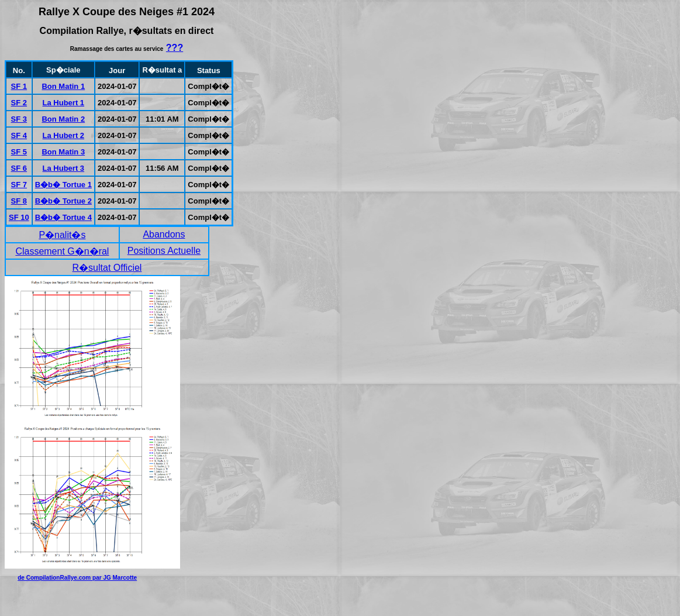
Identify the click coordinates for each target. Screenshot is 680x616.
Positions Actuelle (164, 251)
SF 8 (19, 201)
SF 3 (19, 119)
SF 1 (19, 86)
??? (175, 48)
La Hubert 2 (64, 135)
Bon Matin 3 (63, 152)
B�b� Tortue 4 (63, 217)
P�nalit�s (62, 235)
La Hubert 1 (64, 103)
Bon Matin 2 (63, 119)
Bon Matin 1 (63, 86)
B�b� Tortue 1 (63, 185)
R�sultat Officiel (107, 268)
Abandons (164, 234)
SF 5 (19, 152)
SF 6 (19, 168)
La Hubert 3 (64, 168)
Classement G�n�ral (62, 251)
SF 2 (19, 103)
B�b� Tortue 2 (63, 201)
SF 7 (19, 185)
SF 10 (19, 217)
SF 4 (19, 135)
